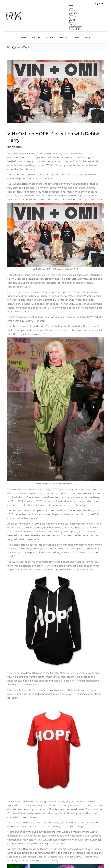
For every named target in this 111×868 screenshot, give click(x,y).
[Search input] (55, 47)
